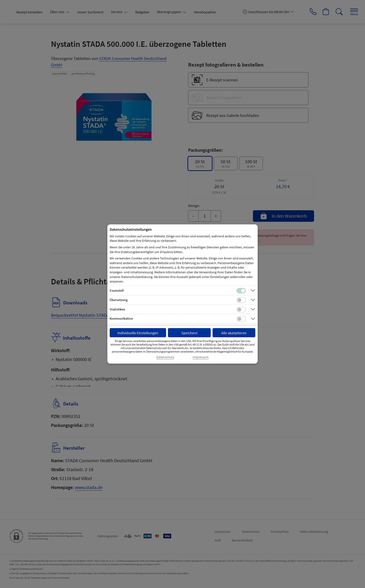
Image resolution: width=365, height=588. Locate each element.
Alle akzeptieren (234, 333)
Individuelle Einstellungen (138, 333)
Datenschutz (165, 357)
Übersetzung (119, 300)
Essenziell (117, 290)
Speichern (189, 333)
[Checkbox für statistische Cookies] (241, 310)
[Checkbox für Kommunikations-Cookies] (241, 319)
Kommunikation (121, 318)
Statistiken (117, 309)
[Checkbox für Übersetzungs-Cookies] (241, 300)
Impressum (201, 357)
